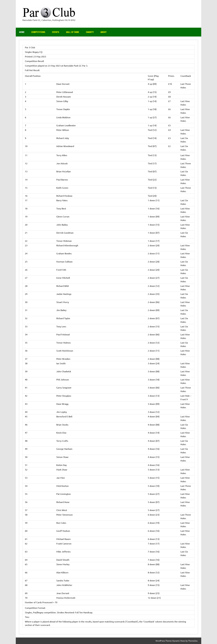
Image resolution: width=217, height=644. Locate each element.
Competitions (38, 32)
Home (22, 32)
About (104, 32)
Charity (90, 32)
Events (56, 32)
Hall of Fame (73, 32)
